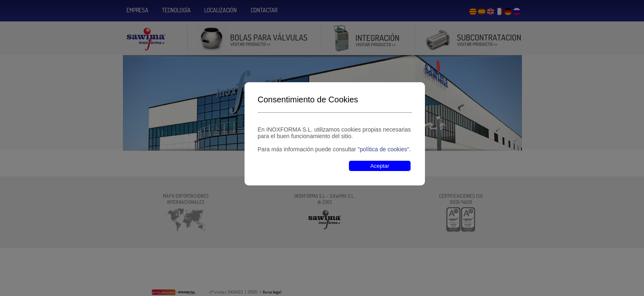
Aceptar (380, 166)
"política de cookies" (383, 149)
